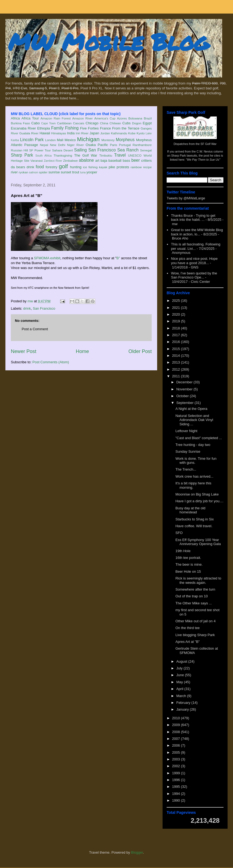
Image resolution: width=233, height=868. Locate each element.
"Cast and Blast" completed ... (199, 438)
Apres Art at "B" (187, 642)
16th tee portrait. (188, 558)
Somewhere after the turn (195, 589)
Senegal (146, 150)
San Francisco (102, 150)
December (185, 382)
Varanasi (36, 161)
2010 (177, 718)
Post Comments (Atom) (51, 362)
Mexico (70, 140)
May (180, 682)
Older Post (140, 351)
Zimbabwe (70, 161)
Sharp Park (22, 155)
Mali (60, 140)
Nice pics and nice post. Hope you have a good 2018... (194, 261)
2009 (177, 725)
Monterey (108, 140)
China (104, 123)
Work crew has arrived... (194, 476)
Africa (15, 118)
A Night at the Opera (191, 409)
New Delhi (58, 145)
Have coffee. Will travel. (194, 526)
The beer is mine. (189, 564)
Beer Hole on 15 (188, 571)
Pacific (103, 145)
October (183, 396)
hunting (76, 167)
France (105, 128)
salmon (34, 172)
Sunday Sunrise (188, 451)
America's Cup (105, 118)
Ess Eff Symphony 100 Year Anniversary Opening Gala (198, 542)
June (181, 675)
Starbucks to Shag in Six (195, 519)
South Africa (43, 156)
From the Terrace (126, 128)
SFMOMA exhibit (47, 258)
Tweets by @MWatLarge (186, 198)
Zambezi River (53, 161)
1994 (177, 794)
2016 (177, 342)
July (180, 668)
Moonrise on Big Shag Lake (197, 494)
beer (136, 160)
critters (146, 161)
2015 (177, 349)
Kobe (132, 133)
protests (123, 167)
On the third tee (187, 628)
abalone (86, 160)
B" (118, 258)
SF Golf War (208, 144)
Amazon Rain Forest (56, 118)
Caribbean (64, 123)
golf (63, 166)
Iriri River (82, 133)
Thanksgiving (63, 155)
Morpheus (125, 140)
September (185, 403)
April (180, 689)
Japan (94, 133)
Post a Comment (35, 329)
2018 (177, 328)
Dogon (137, 123)
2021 (177, 308)
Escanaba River (23, 128)
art (97, 161)
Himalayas (59, 133)
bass (126, 161)
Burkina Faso (20, 123)
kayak (103, 167)
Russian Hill (19, 150)
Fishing (72, 128)
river (14, 172)
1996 (177, 780)
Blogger (137, 852)
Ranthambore (142, 145)
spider (43, 172)
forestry (51, 167)
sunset (66, 172)
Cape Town (48, 123)
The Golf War (86, 155)
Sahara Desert (62, 150)
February (184, 703)
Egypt (147, 123)
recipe (147, 167)
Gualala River (29, 133)
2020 (177, 314)
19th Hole (183, 551)
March (182, 696)
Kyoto (141, 133)
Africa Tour (30, 118)
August (182, 661)
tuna (83, 172)
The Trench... (186, 469)
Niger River (76, 145)
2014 (177, 356)
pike (112, 167)
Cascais (79, 123)
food (40, 167)
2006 (177, 745)
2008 (177, 732)
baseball (115, 161)
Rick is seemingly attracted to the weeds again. (198, 580)
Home (82, 351)
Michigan (88, 139)
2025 (177, 301)
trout (76, 172)
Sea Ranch (128, 150)
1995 (177, 787)
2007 (177, 739)
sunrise (54, 172)
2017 (177, 335)
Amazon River (83, 118)
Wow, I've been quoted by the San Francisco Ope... (194, 275)
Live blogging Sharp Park (195, 635)
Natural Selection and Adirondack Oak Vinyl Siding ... (194, 420)
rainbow (136, 167)
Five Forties (90, 128)
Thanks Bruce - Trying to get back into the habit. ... (193, 218)
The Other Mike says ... (193, 603)
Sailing (81, 150)
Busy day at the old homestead (190, 510)
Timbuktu (106, 155)
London (50, 140)
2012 (177, 369)
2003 (177, 759)
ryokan (23, 172)
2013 (177, 362)
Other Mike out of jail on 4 (195, 621)
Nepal (44, 145)
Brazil (148, 118)
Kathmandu (119, 133)
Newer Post (24, 351)
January (183, 709)
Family (57, 128)
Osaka (91, 145)
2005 (177, 752)
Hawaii (45, 133)
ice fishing (90, 167)
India (71, 133)
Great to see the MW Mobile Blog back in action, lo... (197, 232)
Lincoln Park (32, 140)
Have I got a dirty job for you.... (199, 501)
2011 (177, 376)
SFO (179, 533)
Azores (122, 118)
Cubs (127, 123)
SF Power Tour (40, 150)
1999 (177, 773)
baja (104, 161)
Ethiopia (43, 128)
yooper (92, 172)
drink (30, 167)
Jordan (105, 133)
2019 (177, 321)
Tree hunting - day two (193, 445)
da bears (18, 167)
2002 (177, 766)
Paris (114, 145)
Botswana (135, 118)
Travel (120, 155)
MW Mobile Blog (108, 42)
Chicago (92, 123)
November (185, 389)
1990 (177, 800)
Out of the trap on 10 (191, 596)
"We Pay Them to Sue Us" (203, 160)
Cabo (36, 123)
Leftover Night (186, 431)
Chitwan (115, 123)
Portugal (125, 145)
